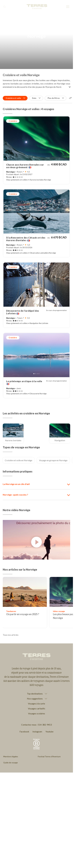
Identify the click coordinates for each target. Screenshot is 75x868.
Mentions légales (11, 756)
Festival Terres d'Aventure (49, 756)
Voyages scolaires (37, 713)
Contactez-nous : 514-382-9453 (36, 725)
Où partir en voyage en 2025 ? (23, 614)
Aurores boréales (14, 440)
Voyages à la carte (36, 703)
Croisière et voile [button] (15, 98)
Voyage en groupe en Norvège (53, 460)
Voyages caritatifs (37, 708)
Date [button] (36, 98)
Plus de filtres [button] (56, 98)
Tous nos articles (11, 635)
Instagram (37, 731)
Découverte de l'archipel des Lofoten (23, 312)
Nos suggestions (35, 699)
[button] (71, 98)
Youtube (49, 731)
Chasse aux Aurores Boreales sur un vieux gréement (25, 166)
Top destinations (35, 694)
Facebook (24, 731)
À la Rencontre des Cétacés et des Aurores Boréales (26, 239)
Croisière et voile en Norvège (19, 460)
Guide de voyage (11, 763)
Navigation (62, 440)
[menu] (68, 7)
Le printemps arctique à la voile (24, 383)
